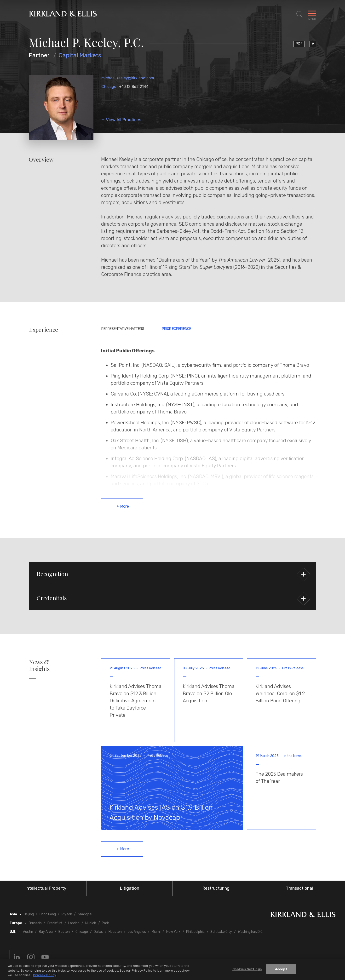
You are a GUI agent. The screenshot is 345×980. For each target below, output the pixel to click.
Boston (64, 932)
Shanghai (85, 914)
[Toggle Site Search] (299, 14)
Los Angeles (137, 932)
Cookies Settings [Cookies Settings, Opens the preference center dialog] (247, 970)
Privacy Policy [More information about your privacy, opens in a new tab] (45, 977)
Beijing (29, 914)
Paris (106, 923)
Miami (156, 932)
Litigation (129, 888)
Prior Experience (177, 329)
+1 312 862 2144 (134, 87)
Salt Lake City (221, 932)
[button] (172, 574)
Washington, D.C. (251, 932)
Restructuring (216, 888)
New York (173, 932)
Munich (91, 923)
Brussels (35, 923)
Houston (115, 932)
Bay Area (46, 932)
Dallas (98, 932)
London (74, 923)
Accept (281, 970)
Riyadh (67, 914)
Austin (28, 932)
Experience (43, 330)
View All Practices (124, 120)
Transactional (299, 888)
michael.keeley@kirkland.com (128, 78)
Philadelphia (195, 932)
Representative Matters (123, 329)
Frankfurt (55, 923)
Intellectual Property (46, 888)
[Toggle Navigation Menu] (312, 14)
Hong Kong (48, 914)
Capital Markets (80, 55)
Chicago (109, 87)
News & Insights (39, 665)
